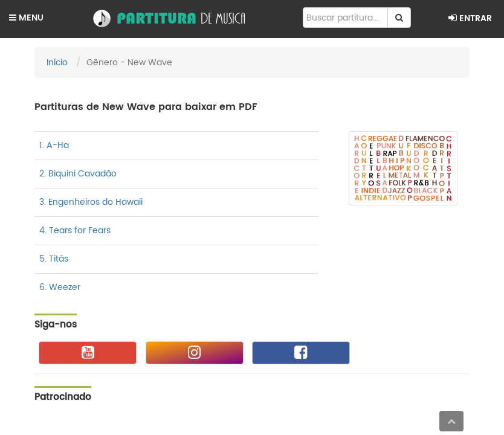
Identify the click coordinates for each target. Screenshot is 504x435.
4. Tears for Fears (75, 230)
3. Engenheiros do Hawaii (91, 202)
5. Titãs (54, 259)
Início (57, 63)
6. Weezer (60, 287)
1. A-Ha (54, 145)
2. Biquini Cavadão (78, 174)
